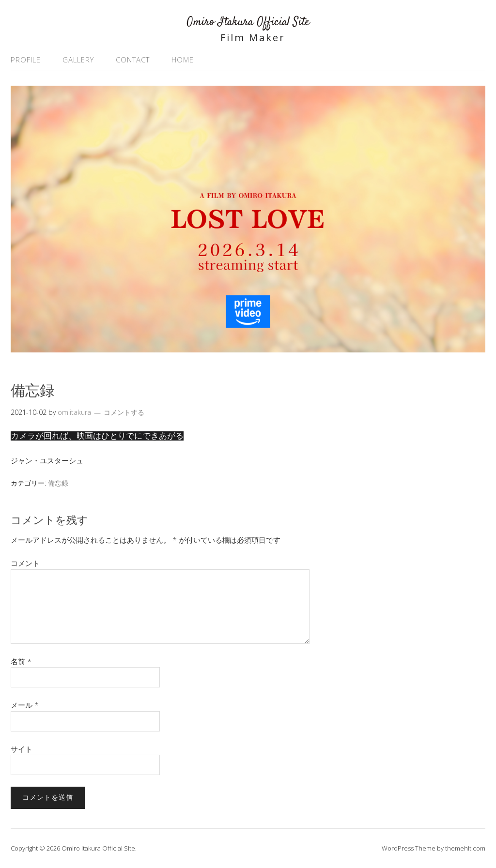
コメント (25, 563)
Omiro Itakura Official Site (248, 22)
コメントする (124, 412)
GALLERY (78, 60)
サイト (22, 749)
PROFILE (26, 60)
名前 (21, 661)
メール (25, 705)
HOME (183, 60)
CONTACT (133, 60)
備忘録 (58, 483)
